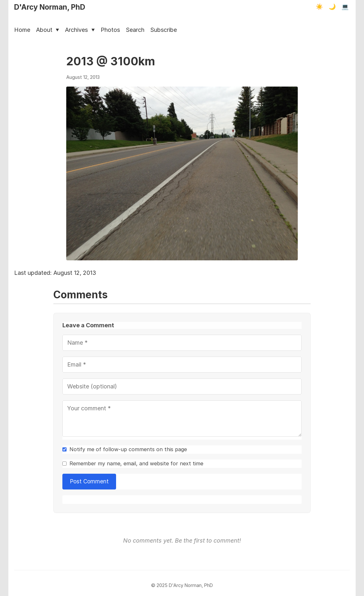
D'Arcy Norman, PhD (50, 7)
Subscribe (164, 30)
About (48, 30)
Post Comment (89, 481)
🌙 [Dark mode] (332, 7)
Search (135, 30)
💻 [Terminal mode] (345, 7)
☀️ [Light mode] (319, 7)
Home (22, 30)
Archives (80, 30)
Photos (110, 30)
